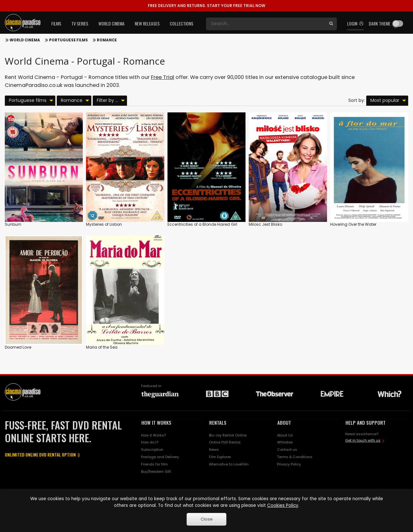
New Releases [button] (147, 23)
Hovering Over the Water (353, 224)
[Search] (266, 24)
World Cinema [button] (111, 23)
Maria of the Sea (102, 347)
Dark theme (380, 23)
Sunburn (13, 224)
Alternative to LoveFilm (229, 464)
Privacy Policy (289, 464)
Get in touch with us (363, 440)
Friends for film (154, 464)
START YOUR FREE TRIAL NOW (207, 6)
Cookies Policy (283, 505)
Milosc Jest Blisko (265, 224)
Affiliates (285, 442)
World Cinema (25, 40)
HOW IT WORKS (156, 422)
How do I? (150, 442)
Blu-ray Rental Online (228, 435)
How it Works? (153, 435)
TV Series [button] (80, 23)
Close (207, 519)
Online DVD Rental (225, 442)
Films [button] (56, 23)
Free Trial (163, 77)
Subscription (152, 450)
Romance (107, 40)
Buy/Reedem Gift (156, 472)
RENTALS (218, 422)
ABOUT (284, 422)
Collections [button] (182, 23)
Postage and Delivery (160, 457)
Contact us (287, 450)
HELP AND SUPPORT (366, 422)
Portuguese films (68, 40)
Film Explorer (220, 457)
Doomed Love (18, 347)
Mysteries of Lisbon (104, 224)
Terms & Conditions (295, 457)
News (214, 450)
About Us (285, 435)
